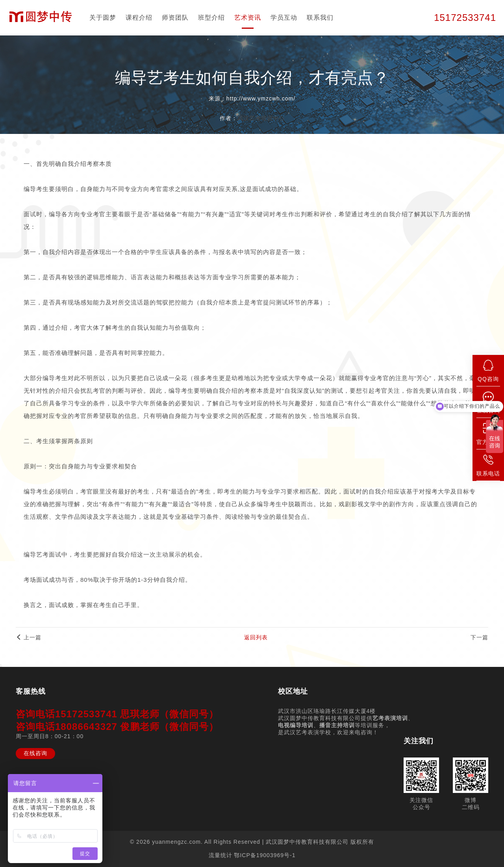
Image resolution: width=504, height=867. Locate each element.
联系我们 (320, 18)
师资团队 (175, 18)
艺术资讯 (248, 18)
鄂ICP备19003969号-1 (265, 855)
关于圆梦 (103, 18)
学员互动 (284, 18)
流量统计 (220, 855)
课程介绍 (139, 18)
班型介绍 (211, 18)
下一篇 (479, 637)
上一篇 (29, 637)
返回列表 (256, 637)
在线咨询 (35, 753)
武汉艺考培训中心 (261, 118)
